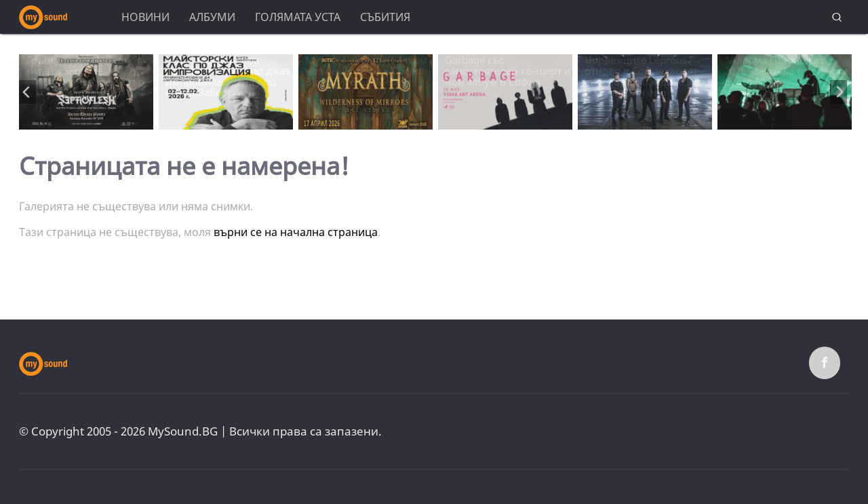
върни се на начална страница (296, 232)
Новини (145, 17)
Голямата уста (298, 17)
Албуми (212, 17)
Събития (385, 17)
